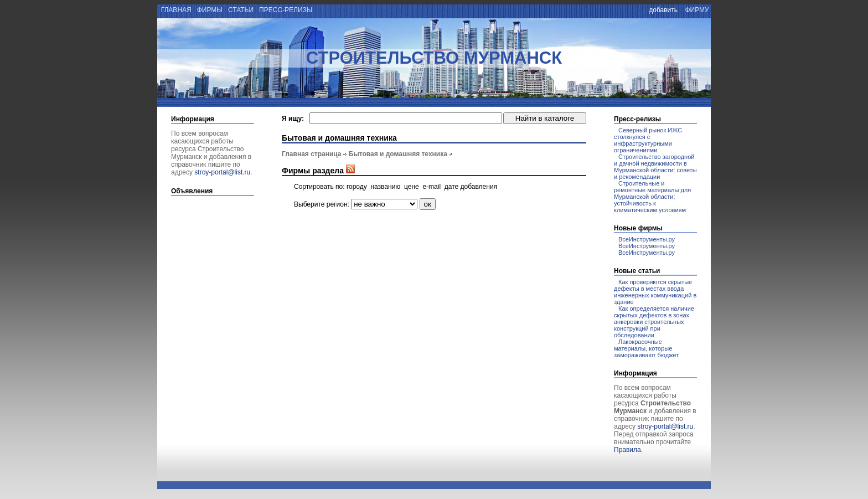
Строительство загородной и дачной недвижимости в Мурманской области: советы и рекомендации (655, 167)
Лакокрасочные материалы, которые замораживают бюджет (646, 348)
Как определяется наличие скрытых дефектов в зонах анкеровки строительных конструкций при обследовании (654, 322)
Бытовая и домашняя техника (398, 154)
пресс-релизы (286, 10)
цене (412, 187)
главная (175, 10)
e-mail (432, 187)
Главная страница (312, 154)
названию (385, 187)
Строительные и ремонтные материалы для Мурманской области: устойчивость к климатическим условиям (652, 197)
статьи (241, 10)
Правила (627, 450)
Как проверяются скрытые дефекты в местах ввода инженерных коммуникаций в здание (655, 292)
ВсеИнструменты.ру (647, 239)
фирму (697, 10)
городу (357, 187)
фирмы (210, 10)
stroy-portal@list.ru (222, 172)
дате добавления (471, 187)
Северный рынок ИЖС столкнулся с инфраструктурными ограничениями (648, 140)
